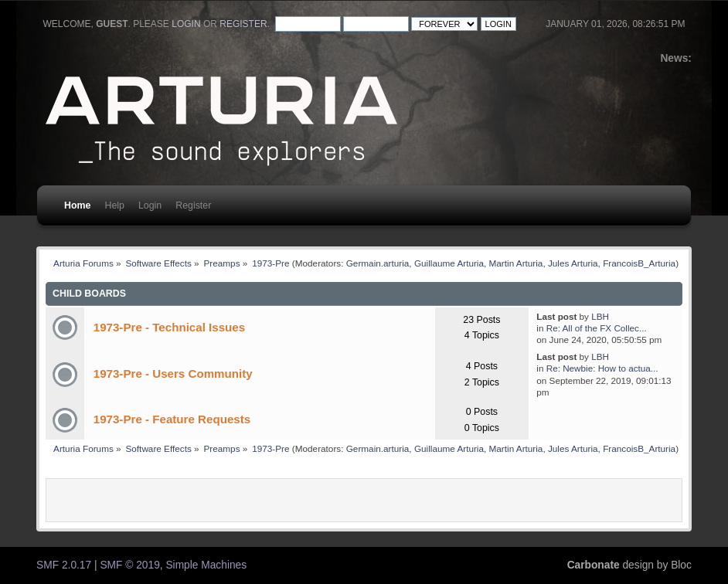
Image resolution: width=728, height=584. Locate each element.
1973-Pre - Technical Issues (169, 327)
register (243, 24)
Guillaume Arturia (449, 263)
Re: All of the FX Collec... (597, 328)
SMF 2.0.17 (64, 565)
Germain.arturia (378, 263)
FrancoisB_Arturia (639, 263)
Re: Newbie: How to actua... (602, 368)
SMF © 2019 (129, 565)
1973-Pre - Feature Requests (172, 419)
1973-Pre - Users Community (173, 373)
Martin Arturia (516, 263)
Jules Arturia (573, 263)
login (186, 24)
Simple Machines (206, 565)
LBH (600, 316)
